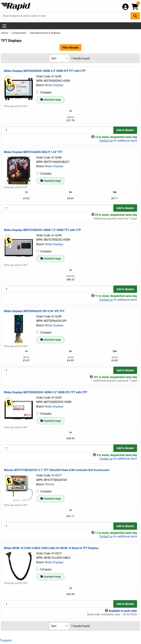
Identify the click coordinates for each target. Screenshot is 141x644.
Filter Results (70, 48)
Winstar (49, 484)
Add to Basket (125, 130)
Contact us (106, 141)
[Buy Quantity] (59, 130)
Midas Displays (54, 85)
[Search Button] (135, 16)
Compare (44, 92)
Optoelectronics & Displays (45, 33)
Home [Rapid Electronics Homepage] (5, 33)
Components (19, 33)
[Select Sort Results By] (59, 58)
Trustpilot (6, 640)
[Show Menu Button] (4, 26)
